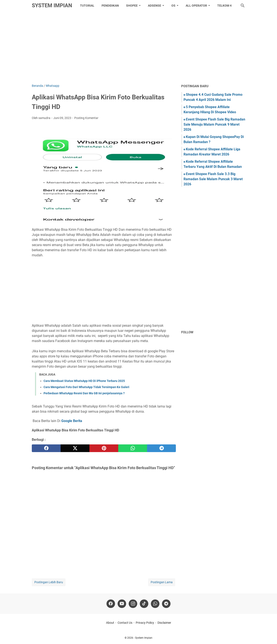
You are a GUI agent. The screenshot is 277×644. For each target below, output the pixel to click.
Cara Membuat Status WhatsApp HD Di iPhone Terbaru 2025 (84, 381)
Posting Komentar (86, 118)
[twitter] (75, 448)
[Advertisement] (138, 47)
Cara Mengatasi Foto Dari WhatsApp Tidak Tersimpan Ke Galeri (86, 387)
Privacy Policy (145, 623)
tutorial (87, 6)
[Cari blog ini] (243, 6)
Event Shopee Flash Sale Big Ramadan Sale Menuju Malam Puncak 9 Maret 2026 (214, 124)
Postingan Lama (162, 582)
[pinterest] (104, 448)
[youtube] (122, 604)
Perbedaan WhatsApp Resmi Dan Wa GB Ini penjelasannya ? (84, 393)
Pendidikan (110, 6)
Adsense (155, 6)
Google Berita (72, 421)
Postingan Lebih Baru (49, 582)
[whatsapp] (133, 448)
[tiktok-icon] (144, 604)
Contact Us (125, 623)
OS (173, 6)
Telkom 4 (224, 6)
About (110, 623)
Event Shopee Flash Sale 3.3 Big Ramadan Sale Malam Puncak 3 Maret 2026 (213, 179)
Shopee (132, 6)
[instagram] (133, 604)
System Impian (52, 5)
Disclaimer (164, 623)
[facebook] (46, 448)
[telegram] (161, 448)
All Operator (196, 6)
